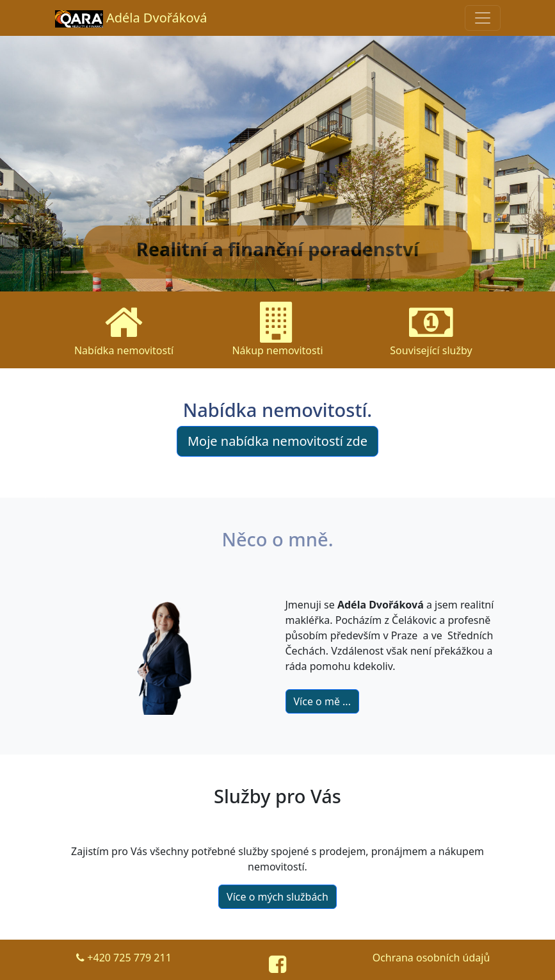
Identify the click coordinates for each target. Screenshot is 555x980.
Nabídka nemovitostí (124, 330)
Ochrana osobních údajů (431, 958)
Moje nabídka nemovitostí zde (277, 441)
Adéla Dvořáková (131, 18)
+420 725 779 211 (124, 958)
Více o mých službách (277, 897)
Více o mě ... (322, 701)
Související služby (431, 330)
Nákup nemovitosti (277, 330)
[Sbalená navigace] (483, 18)
